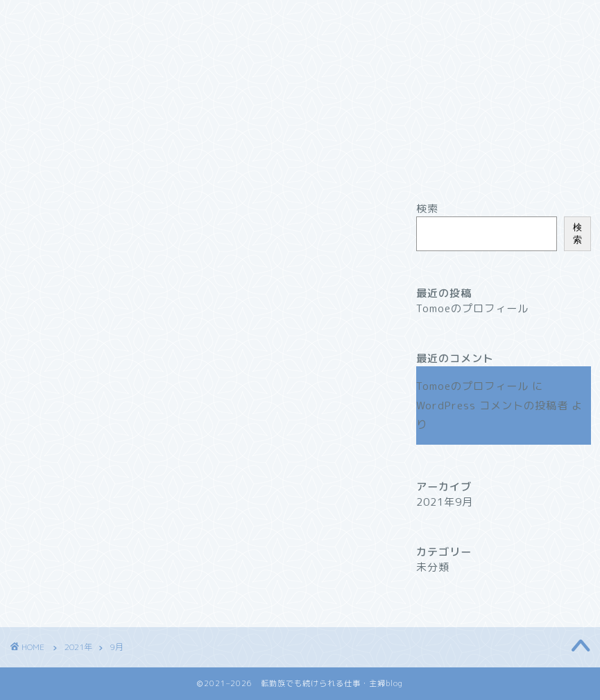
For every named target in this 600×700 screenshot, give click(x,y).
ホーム (47, 19)
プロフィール (128, 19)
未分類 (433, 567)
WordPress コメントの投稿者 (492, 406)
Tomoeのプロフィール (472, 308)
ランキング (297, 19)
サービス (215, 19)
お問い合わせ (62, 46)
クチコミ (378, 19)
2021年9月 (445, 502)
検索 (427, 208)
